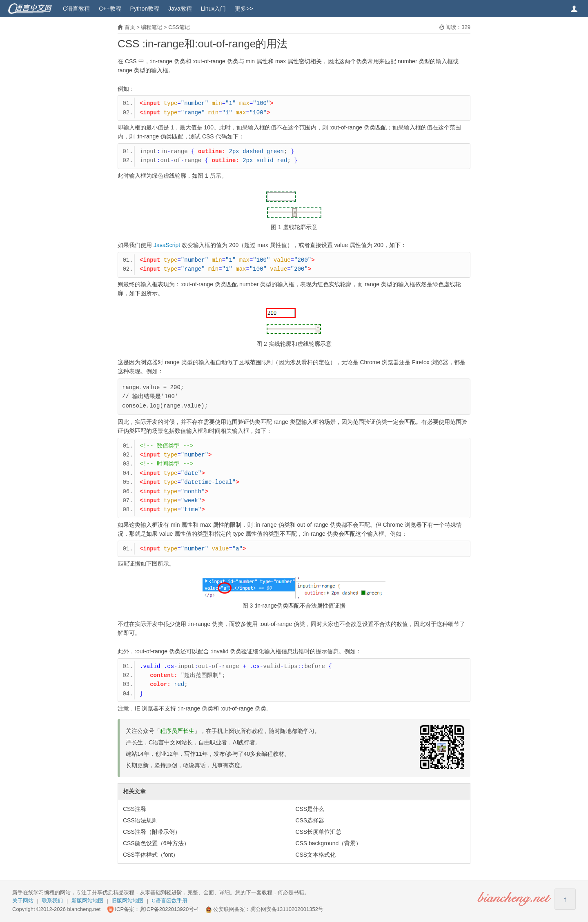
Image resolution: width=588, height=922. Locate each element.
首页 (130, 27)
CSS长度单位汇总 (318, 832)
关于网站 (23, 901)
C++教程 (110, 9)
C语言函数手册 (170, 901)
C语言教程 (76, 9)
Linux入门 (213, 9)
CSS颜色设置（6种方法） (156, 843)
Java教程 (180, 9)
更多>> (244, 9)
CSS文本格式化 (315, 855)
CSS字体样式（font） (151, 855)
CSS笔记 (179, 27)
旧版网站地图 (127, 901)
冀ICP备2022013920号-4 (169, 909)
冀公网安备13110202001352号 (287, 909)
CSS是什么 (310, 809)
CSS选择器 (310, 820)
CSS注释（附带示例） (152, 832)
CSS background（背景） (328, 843)
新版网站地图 (87, 901)
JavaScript (167, 245)
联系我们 (52, 901)
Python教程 (145, 9)
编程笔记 (151, 27)
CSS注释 (135, 809)
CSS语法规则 (140, 820)
